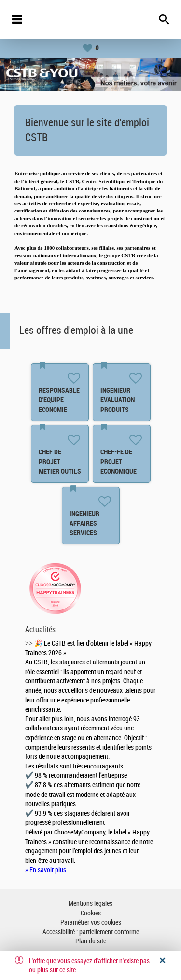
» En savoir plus (46, 870)
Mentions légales (90, 904)
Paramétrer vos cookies (91, 922)
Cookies (91, 913)
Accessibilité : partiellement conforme (91, 932)
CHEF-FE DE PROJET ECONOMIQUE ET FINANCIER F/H (119, 471)
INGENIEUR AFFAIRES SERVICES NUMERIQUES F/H (88, 533)
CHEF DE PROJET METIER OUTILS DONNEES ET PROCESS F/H (60, 471)
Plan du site (91, 941)
